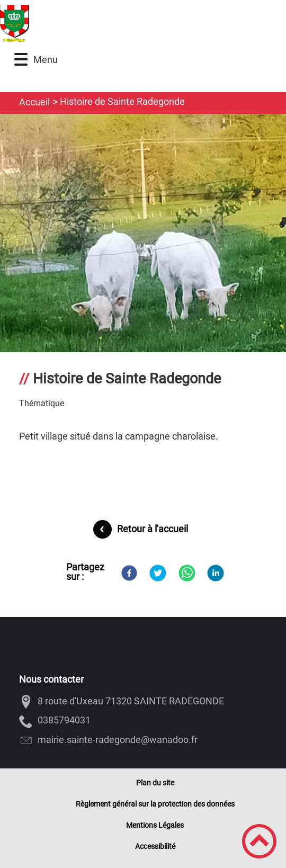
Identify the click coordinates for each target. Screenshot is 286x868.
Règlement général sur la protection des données (155, 804)
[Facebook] (129, 573)
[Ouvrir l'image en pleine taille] (143, 305)
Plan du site (155, 783)
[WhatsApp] (187, 573)
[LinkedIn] (216, 573)
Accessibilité (155, 846)
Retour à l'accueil (153, 529)
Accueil (34, 102)
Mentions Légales (155, 825)
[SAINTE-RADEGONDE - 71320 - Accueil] (112, 23)
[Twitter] (158, 573)
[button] (21, 60)
